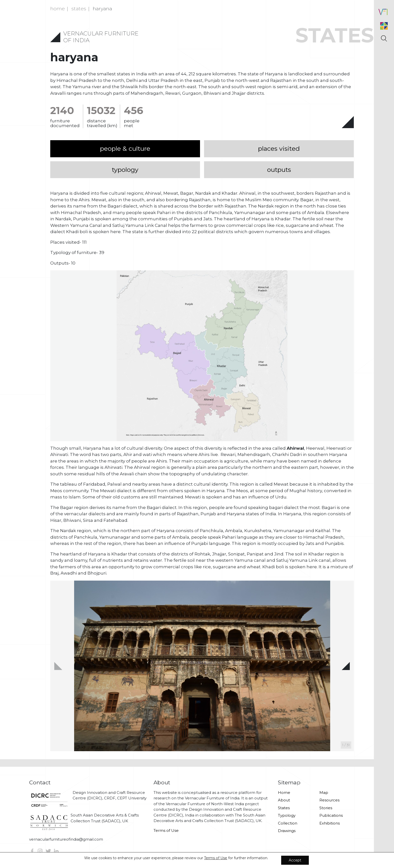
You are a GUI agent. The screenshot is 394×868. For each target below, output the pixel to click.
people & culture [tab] (125, 148)
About (284, 800)
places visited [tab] (279, 148)
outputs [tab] (279, 170)
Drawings (287, 831)
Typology (287, 815)
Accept (295, 860)
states (79, 9)
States (284, 808)
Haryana (102, 9)
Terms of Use (166, 830)
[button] (346, 666)
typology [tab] (125, 170)
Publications (331, 815)
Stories (326, 808)
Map (324, 793)
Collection (288, 823)
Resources (329, 800)
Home (58, 9)
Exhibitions (330, 823)
